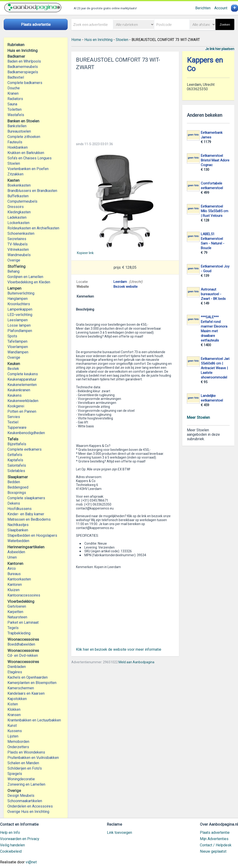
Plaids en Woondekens (26, 752)
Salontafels (17, 465)
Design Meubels (21, 796)
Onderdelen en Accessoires (30, 806)
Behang (13, 271)
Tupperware (17, 427)
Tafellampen (17, 341)
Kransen (14, 715)
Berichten (203, 8)
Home (76, 40)
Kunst (12, 726)
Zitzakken (15, 174)
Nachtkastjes (18, 525)
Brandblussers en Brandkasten (32, 191)
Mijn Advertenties (214, 839)
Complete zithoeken (24, 137)
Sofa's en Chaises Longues (30, 158)
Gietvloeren (17, 606)
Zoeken (225, 25)
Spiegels (15, 774)
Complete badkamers (25, 83)
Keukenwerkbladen (23, 401)
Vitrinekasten (18, 250)
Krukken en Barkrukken (26, 153)
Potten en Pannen (22, 411)
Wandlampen (18, 352)
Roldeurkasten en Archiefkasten (33, 228)
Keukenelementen (22, 385)
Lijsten (13, 736)
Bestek (13, 369)
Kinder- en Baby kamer (26, 514)
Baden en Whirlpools (24, 61)
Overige (14, 260)
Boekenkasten (19, 185)
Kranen (13, 93)
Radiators (15, 99)
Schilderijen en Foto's (25, 768)
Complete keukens (23, 374)
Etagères (15, 672)
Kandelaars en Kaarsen (26, 693)
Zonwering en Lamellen (26, 784)
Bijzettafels (17, 444)
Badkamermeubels (23, 67)
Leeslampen (18, 320)
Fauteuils (15, 142)
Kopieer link (85, 253)
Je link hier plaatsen (220, 49)
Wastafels (16, 115)
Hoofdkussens (20, 509)
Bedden (14, 482)
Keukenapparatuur (22, 379)
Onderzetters (18, 747)
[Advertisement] (125, 105)
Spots (12, 336)
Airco (12, 568)
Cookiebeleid (11, 851)
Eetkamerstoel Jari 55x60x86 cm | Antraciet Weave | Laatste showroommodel (215, 368)
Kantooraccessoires (24, 595)
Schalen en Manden (23, 763)
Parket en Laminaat (23, 622)
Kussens (15, 731)
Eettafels (15, 455)
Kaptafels (15, 460)
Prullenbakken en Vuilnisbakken (33, 758)
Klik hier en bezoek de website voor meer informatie (119, 649)
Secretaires (17, 239)
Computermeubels (22, 201)
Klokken (14, 709)
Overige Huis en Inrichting (28, 812)
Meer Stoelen (198, 417)
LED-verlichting (20, 315)
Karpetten (15, 612)
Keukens (15, 395)
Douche (14, 88)
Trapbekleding (19, 633)
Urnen (12, 557)
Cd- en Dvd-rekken (23, 655)
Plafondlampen (20, 331)
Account (221, 8)
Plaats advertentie (215, 833)
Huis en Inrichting (98, 40)
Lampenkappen (20, 309)
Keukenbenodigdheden (26, 433)
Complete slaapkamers (26, 498)
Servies (14, 417)
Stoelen (14, 163)
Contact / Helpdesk (216, 845)
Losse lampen (19, 325)
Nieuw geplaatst (213, 851)
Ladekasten (17, 217)
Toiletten (15, 109)
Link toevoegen (119, 833)
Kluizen (13, 590)
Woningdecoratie (21, 779)
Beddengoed (18, 487)
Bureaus (14, 574)
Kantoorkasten (19, 579)
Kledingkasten (19, 212)
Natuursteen (17, 617)
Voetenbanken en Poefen (28, 169)
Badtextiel (16, 77)
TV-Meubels (18, 244)
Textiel (13, 422)
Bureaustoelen (19, 131)
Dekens (14, 503)
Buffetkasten (18, 196)
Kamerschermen (21, 688)
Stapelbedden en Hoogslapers (32, 535)
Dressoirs (16, 207)
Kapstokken (17, 699)
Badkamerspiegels (23, 72)
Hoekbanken (18, 147)
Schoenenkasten (21, 233)
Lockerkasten (18, 223)
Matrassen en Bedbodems (29, 519)
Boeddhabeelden (21, 644)
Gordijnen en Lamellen (25, 277)
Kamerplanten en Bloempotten (32, 683)
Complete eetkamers (25, 449)
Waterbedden (18, 541)
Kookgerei (16, 406)
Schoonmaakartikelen (25, 801)
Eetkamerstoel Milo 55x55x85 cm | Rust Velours (215, 211)
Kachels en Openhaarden (28, 677)
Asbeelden (16, 552)
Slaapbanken (18, 530)
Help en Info (10, 833)
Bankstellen (17, 126)
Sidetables (16, 471)
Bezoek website (126, 287)
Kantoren (15, 585)
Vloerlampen (18, 347)
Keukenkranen (19, 390)
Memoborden (18, 742)
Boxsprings (17, 493)
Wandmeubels (19, 255)
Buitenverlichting (21, 293)
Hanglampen (18, 299)
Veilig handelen (12, 845)
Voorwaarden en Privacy (20, 839)
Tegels (13, 628)
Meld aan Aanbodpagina (136, 662)
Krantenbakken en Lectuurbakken (34, 720)
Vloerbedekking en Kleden (29, 282)
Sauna (12, 104)
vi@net (31, 862)
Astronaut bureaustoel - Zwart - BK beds (213, 294)
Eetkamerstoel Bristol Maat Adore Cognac (215, 160)
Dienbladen (17, 667)
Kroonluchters (19, 304)
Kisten (13, 704)
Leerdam (120, 282)
